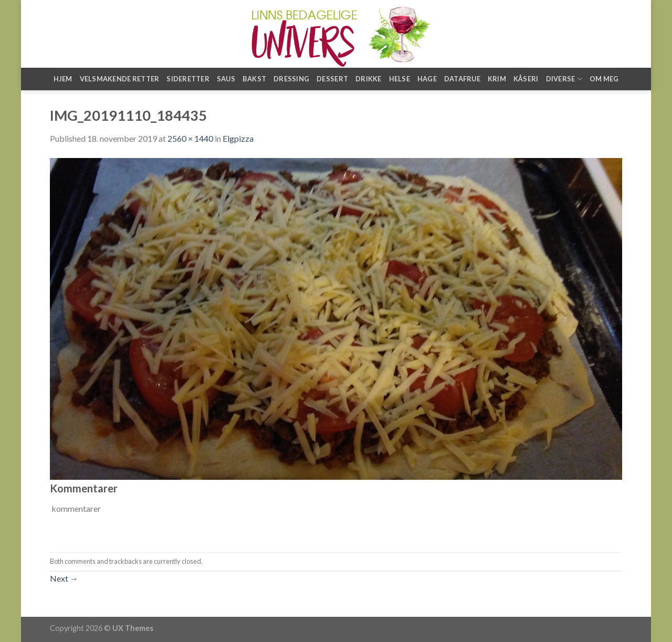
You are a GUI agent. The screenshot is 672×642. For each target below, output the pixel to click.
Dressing (291, 79)
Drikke (369, 79)
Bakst (254, 79)
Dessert (332, 79)
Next (64, 578)
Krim (497, 79)
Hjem (63, 79)
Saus (226, 79)
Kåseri (526, 79)
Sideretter (188, 79)
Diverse (564, 79)
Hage (427, 79)
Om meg (604, 79)
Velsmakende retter (120, 79)
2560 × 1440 (190, 138)
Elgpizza (238, 138)
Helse (400, 79)
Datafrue (462, 79)
